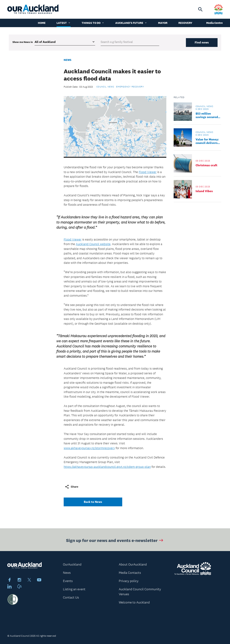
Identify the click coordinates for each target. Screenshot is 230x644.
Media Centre (214, 23)
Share (72, 487)
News (68, 60)
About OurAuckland (133, 564)
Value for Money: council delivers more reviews (207, 141)
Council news (105, 87)
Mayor (163, 23)
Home (42, 23)
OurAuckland (72, 564)
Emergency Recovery (130, 87)
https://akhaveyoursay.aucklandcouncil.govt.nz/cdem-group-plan (107, 467)
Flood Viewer (148, 172)
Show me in (23, 42)
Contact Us (71, 597)
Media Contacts (130, 573)
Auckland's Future (131, 23)
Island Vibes (204, 191)
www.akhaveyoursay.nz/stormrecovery (89, 448)
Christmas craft (206, 165)
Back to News (93, 502)
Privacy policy (129, 581)
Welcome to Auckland (134, 602)
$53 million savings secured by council (207, 115)
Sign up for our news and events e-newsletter (115, 541)
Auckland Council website (93, 244)
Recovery (185, 23)
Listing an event (74, 589)
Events (68, 581)
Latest (64, 23)
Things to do (93, 23)
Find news (202, 42)
